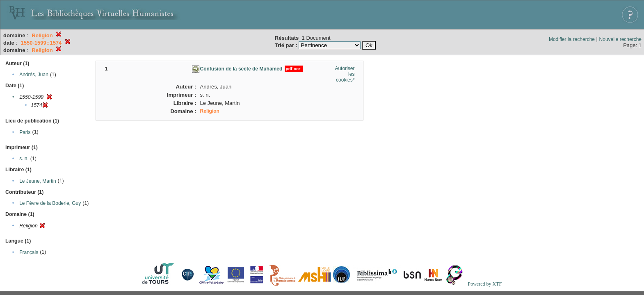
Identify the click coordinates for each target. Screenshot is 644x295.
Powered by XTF (485, 284)
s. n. (24, 159)
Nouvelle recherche (620, 39)
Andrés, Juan (34, 75)
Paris (25, 132)
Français (29, 252)
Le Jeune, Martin (38, 181)
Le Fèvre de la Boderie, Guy (50, 203)
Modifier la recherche (572, 39)
